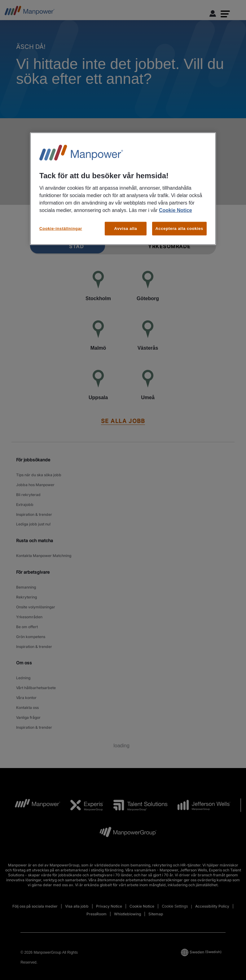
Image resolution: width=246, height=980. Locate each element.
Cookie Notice (176, 210)
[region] (123, 189)
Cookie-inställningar (61, 229)
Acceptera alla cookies (180, 229)
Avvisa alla (126, 229)
